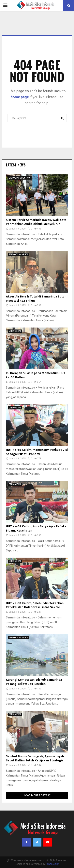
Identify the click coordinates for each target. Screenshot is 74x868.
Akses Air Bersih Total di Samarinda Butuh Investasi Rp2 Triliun (36, 299)
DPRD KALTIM (15, 331)
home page (20, 97)
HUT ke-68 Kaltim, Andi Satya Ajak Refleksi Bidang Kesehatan (37, 529)
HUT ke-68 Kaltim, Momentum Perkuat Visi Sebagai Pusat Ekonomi (37, 452)
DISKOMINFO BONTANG (20, 178)
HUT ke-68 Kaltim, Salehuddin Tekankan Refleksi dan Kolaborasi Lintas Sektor (35, 605)
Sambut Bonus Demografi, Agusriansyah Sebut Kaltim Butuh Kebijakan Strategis (35, 758)
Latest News (16, 165)
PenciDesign (52, 864)
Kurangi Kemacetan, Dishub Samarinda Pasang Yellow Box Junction (34, 682)
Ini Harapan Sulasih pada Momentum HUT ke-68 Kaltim (36, 375)
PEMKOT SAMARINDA (19, 254)
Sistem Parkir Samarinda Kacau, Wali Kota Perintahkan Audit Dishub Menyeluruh (36, 222)
